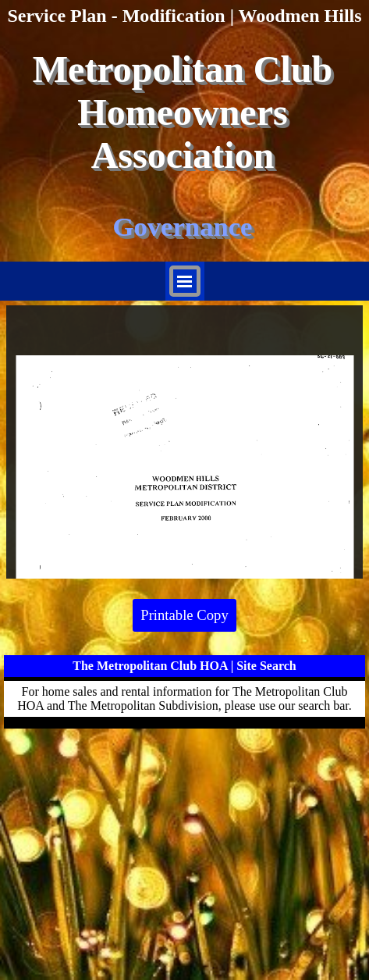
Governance (182, 226)
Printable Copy (184, 615)
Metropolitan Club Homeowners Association (187, 112)
